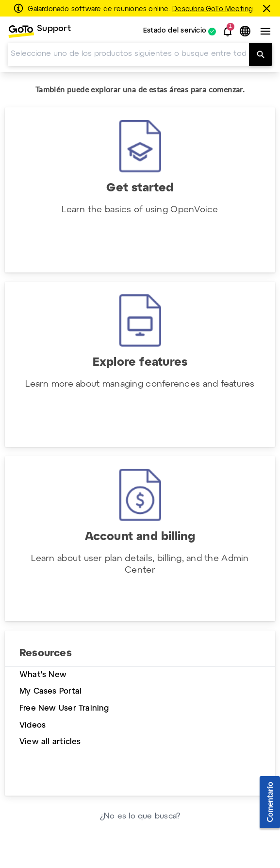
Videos (33, 725)
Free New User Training (64, 708)
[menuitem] (39, 31)
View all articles (50, 742)
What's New (43, 675)
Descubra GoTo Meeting (213, 9)
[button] (228, 32)
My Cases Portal (50, 691)
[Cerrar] (268, 8)
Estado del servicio (175, 31)
